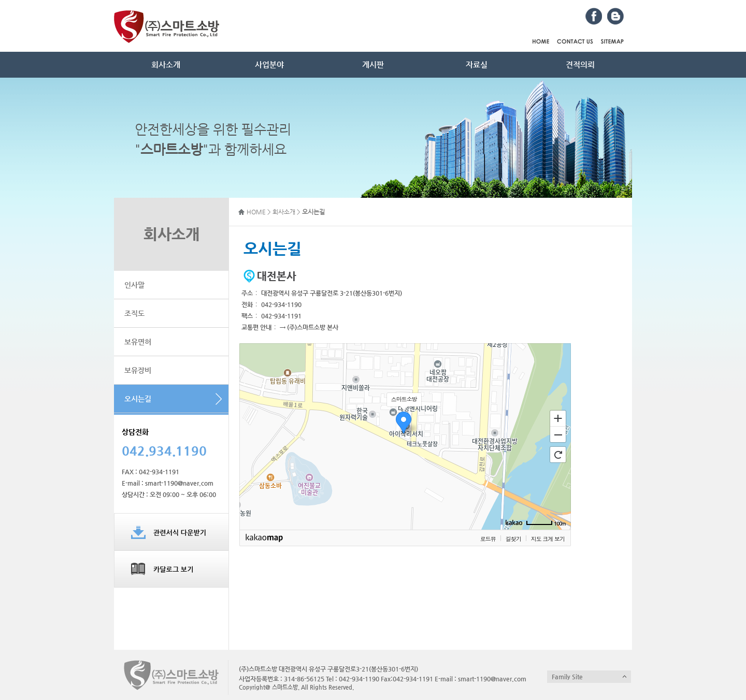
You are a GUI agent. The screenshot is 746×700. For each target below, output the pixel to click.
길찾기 (513, 539)
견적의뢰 (580, 64)
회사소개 (166, 64)
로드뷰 (488, 539)
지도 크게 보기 (548, 539)
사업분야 (269, 64)
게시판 (373, 64)
